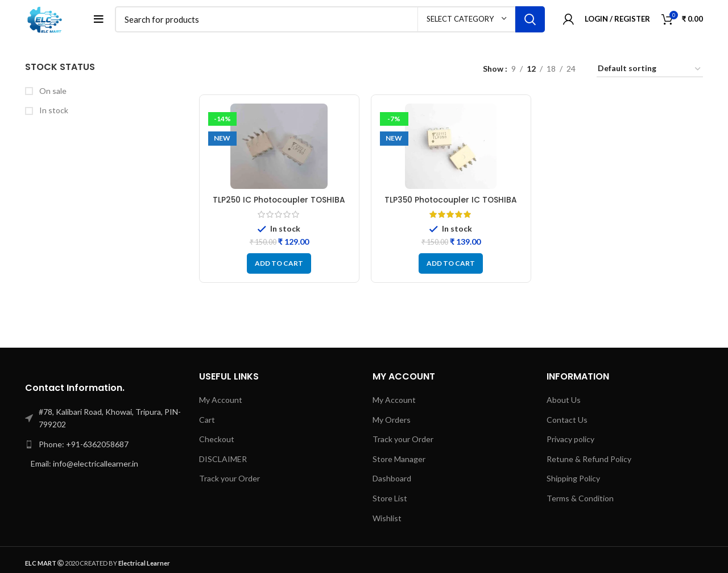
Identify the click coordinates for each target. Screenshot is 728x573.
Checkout (217, 441)
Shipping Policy (573, 480)
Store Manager (399, 461)
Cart (207, 421)
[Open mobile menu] (101, 20)
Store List (390, 500)
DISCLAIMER (223, 461)
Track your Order (229, 480)
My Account (221, 401)
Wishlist (387, 519)
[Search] (331, 20)
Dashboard (392, 480)
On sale (52, 92)
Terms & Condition (580, 500)
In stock (53, 112)
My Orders (392, 421)
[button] (279, 265)
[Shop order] (650, 71)
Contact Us (567, 421)
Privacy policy (570, 441)
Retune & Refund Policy (589, 461)
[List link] (104, 446)
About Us (564, 401)
